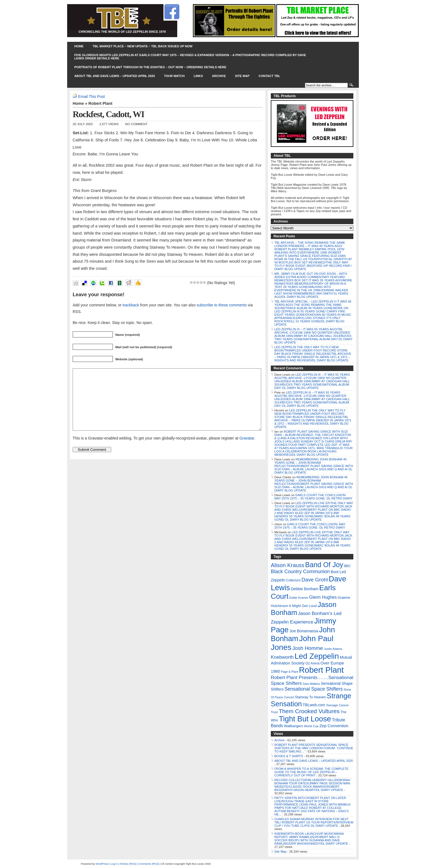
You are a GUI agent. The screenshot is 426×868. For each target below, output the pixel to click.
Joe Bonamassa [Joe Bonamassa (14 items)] (304, 631)
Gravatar (247, 451)
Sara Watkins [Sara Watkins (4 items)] (311, 684)
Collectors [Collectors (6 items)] (293, 580)
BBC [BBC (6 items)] (347, 566)
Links (198, 76)
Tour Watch (174, 76)
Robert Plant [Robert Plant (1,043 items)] (321, 670)
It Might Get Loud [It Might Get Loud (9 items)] (303, 606)
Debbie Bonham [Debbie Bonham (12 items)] (305, 589)
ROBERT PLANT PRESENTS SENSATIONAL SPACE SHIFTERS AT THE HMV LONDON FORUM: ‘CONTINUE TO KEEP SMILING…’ (314, 748)
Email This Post (92, 97)
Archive (219, 76)
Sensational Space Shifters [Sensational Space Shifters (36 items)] (314, 689)
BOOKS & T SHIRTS (289, 756)
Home (79, 46)
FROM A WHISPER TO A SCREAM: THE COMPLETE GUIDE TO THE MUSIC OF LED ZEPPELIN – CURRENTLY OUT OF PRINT (311, 772)
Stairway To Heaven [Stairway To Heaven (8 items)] (310, 697)
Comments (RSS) (149, 864)
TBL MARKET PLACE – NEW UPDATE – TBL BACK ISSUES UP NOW (143, 46)
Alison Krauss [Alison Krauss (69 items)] (288, 565)
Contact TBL (270, 76)
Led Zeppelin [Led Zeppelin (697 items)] (317, 656)
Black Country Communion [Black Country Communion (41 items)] (300, 572)
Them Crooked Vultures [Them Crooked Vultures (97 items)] (309, 711)
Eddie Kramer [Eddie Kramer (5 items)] (299, 598)
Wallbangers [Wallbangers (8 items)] (293, 726)
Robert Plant (100, 103)
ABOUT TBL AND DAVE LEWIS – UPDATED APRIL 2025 (115, 76)
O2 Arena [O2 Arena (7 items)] (312, 663)
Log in (114, 864)
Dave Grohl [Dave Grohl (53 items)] (315, 580)
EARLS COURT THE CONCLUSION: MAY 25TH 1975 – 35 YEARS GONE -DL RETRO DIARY (313, 497)
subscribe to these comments (222, 305)
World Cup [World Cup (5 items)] (311, 726)
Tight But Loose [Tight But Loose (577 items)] (305, 719)
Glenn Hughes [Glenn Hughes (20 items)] (323, 597)
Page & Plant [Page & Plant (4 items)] (290, 672)
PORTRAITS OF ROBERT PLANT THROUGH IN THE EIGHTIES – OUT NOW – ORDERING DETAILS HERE (150, 67)
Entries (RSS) (128, 864)
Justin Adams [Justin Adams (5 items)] (333, 649)
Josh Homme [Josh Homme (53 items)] (308, 648)
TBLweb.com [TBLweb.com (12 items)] (314, 705)
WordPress (102, 864)
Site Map (242, 76)
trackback (131, 305)
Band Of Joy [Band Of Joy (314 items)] (324, 565)
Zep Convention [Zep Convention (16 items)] (334, 726)
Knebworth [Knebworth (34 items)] (282, 657)
